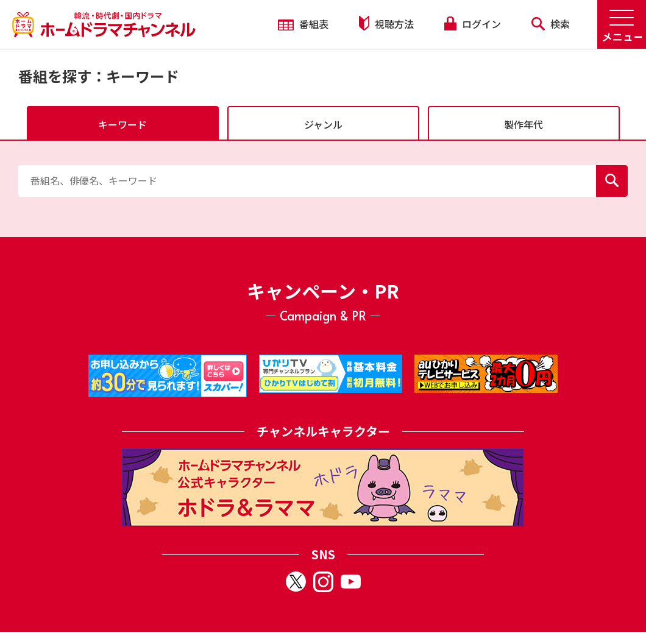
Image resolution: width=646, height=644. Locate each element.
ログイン (472, 24)
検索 (551, 24)
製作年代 (524, 124)
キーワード (122, 124)
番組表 (303, 24)
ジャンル (323, 124)
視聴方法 (386, 23)
